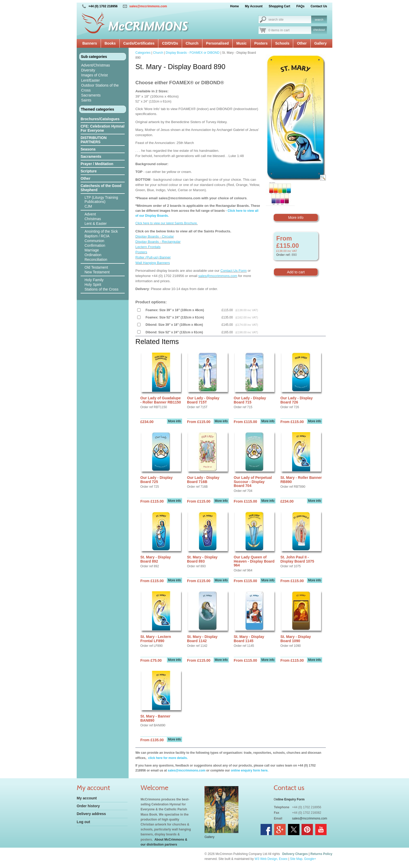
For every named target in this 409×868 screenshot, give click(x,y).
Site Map (296, 859)
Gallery (320, 43)
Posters (261, 43)
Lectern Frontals (148, 247)
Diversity (88, 70)
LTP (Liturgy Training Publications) (101, 200)
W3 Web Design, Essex (271, 859)
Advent (90, 214)
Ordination (93, 255)
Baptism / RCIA (97, 236)
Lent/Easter (91, 80)
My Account (254, 6)
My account (87, 798)
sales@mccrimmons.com (148, 6)
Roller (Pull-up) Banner (153, 257)
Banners (90, 43)
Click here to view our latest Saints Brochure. (167, 223)
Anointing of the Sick (101, 231)
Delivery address (91, 814)
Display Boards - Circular (155, 236)
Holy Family (94, 280)
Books (110, 43)
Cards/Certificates (139, 43)
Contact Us (319, 6)
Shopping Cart (279, 6)
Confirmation (95, 245)
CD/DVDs (170, 43)
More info (296, 218)
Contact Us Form (234, 271)
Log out (83, 822)
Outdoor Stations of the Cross (100, 88)
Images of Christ (94, 75)
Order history (88, 806)
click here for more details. (167, 758)
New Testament (97, 272)
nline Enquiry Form (290, 799)
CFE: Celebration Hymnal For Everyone (103, 128)
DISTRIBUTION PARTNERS (94, 140)
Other (302, 43)
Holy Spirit (93, 285)
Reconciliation (96, 260)
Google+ (310, 859)
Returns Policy (321, 854)
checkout (319, 30)
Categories (143, 53)
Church (192, 43)
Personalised (217, 43)
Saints (86, 100)
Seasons (88, 149)
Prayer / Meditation (97, 164)
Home (234, 6)
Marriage (92, 250)
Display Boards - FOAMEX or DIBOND (193, 53)
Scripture (89, 171)
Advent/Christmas (95, 65)
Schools (282, 43)
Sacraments (91, 95)
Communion (94, 241)
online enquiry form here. (250, 770)
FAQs (300, 6)
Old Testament (96, 267)
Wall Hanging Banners (153, 263)
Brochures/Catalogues (100, 119)
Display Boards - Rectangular (158, 242)
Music (242, 43)
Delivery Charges (295, 854)
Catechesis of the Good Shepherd (101, 188)
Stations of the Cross (101, 289)
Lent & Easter (96, 224)
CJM (88, 206)
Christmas (93, 219)
